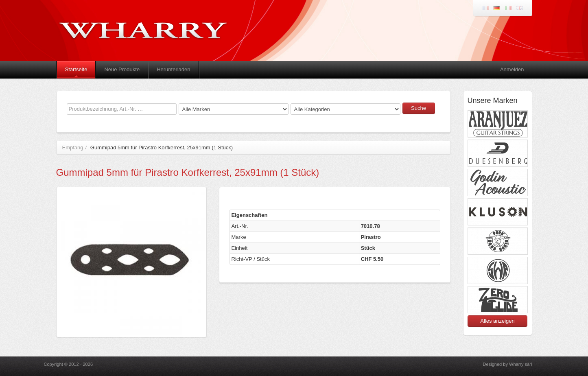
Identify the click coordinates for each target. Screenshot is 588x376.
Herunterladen (173, 69)
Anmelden (512, 69)
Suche (419, 108)
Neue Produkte (122, 69)
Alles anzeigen (497, 321)
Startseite (76, 69)
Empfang (73, 148)
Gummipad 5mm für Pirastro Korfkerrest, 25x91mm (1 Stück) (162, 148)
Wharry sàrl (520, 364)
